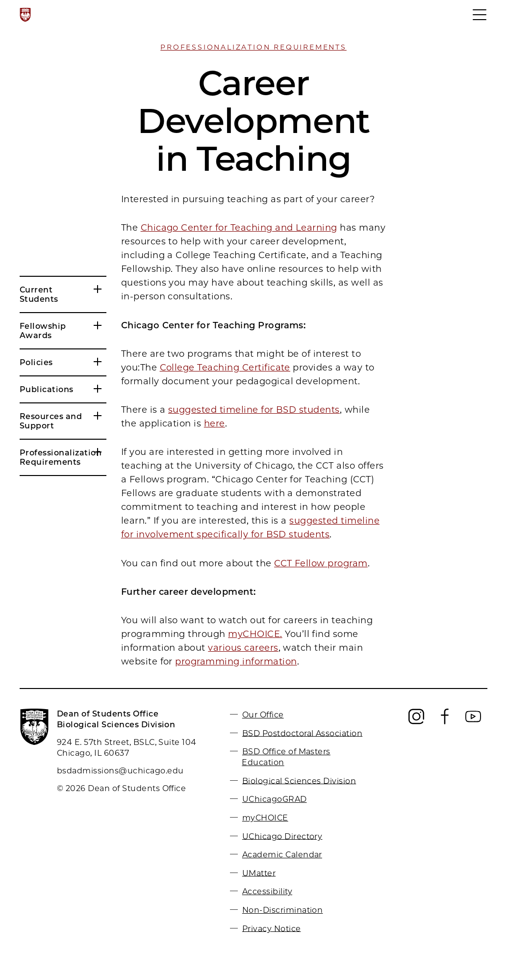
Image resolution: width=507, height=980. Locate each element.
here (215, 424)
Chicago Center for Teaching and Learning (239, 228)
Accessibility (267, 891)
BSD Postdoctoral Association (302, 733)
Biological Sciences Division (299, 781)
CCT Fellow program (321, 563)
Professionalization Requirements (253, 47)
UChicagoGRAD (275, 799)
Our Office (263, 715)
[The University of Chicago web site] (25, 15)
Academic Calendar (282, 855)
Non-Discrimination (283, 910)
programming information (236, 662)
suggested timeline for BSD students (254, 410)
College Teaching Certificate (225, 368)
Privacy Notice (272, 928)
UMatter (259, 873)
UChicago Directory (282, 836)
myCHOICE (265, 818)
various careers (243, 648)
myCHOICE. (255, 634)
